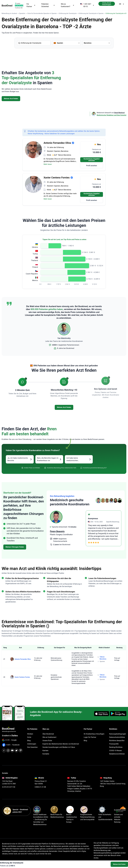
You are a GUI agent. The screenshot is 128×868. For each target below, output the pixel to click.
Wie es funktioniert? (68, 5)
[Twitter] (16, 750)
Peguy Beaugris (57, 531)
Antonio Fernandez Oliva (23, 659)
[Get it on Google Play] (118, 714)
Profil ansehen (92, 166)
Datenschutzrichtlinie (117, 737)
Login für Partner (90, 737)
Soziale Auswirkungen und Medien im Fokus (59, 747)
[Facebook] (4, 750)
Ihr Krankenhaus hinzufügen (94, 734)
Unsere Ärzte (47, 741)
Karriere (45, 751)
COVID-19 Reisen (115, 751)
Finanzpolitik (114, 744)
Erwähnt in (10, 736)
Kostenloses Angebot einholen (92, 160)
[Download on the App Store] (102, 714)
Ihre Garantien (32, 747)
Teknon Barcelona (64, 155)
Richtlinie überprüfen (117, 741)
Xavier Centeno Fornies (22, 677)
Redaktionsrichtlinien (117, 754)
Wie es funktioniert (49, 737)
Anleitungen (32, 744)
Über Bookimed (48, 734)
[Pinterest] (21, 750)
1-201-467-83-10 (87, 5)
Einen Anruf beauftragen (107, 4)
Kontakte (46, 754)
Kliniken (30, 734)
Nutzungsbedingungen (117, 734)
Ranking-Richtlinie (116, 747)
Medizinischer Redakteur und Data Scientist (112, 115)
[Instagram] (8, 750)
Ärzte (29, 737)
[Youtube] (12, 750)
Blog (29, 741)
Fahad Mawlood (119, 113)
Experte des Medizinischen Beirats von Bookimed (61, 744)
